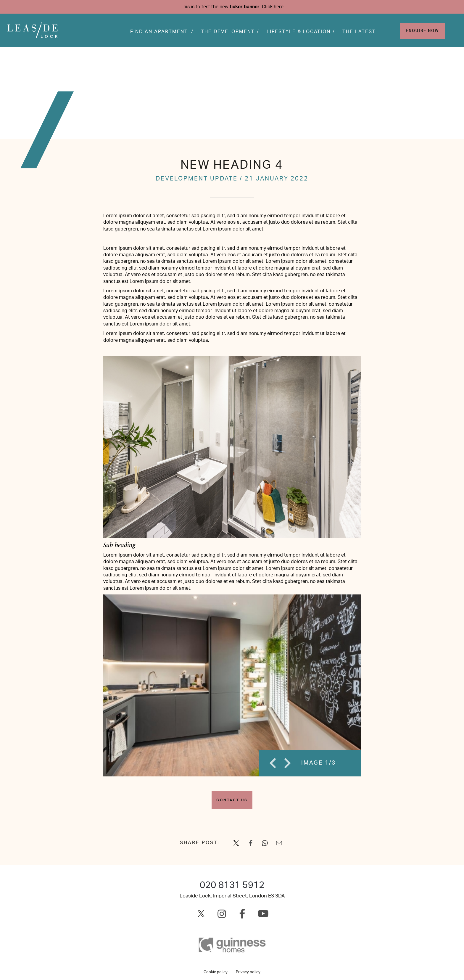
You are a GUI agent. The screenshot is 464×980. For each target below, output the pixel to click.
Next (287, 763)
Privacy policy (248, 972)
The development (228, 32)
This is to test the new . (232, 7)
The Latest (359, 32)
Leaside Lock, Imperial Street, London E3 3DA (232, 896)
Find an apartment (159, 32)
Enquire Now (422, 31)
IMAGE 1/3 (319, 763)
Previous (272, 763)
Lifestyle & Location (299, 32)
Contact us (232, 800)
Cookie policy (216, 972)
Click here (273, 7)
